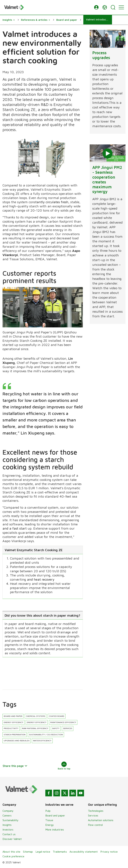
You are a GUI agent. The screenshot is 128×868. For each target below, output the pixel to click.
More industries (55, 830)
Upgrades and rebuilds (17, 741)
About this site (11, 852)
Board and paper (13, 716)
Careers (7, 815)
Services (68, 728)
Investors (8, 830)
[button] (96, 7)
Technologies (96, 811)
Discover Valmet (12, 839)
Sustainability (10, 820)
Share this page (15, 766)
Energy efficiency (13, 722)
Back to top (64, 766)
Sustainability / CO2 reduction (46, 735)
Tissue (49, 820)
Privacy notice (109, 852)
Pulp (48, 811)
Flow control (95, 825)
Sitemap (28, 852)
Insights (7, 825)
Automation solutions (101, 820)
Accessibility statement (84, 852)
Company (8, 811)
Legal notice (43, 852)
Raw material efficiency (35, 728)
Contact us (9, 834)
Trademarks (60, 852)
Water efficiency (42, 741)
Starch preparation (15, 735)
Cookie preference (13, 856)
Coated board (57, 716)
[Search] (113, 7)
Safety (56, 728)
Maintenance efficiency (63, 722)
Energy (50, 825)
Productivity (11, 728)
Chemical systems (35, 716)
